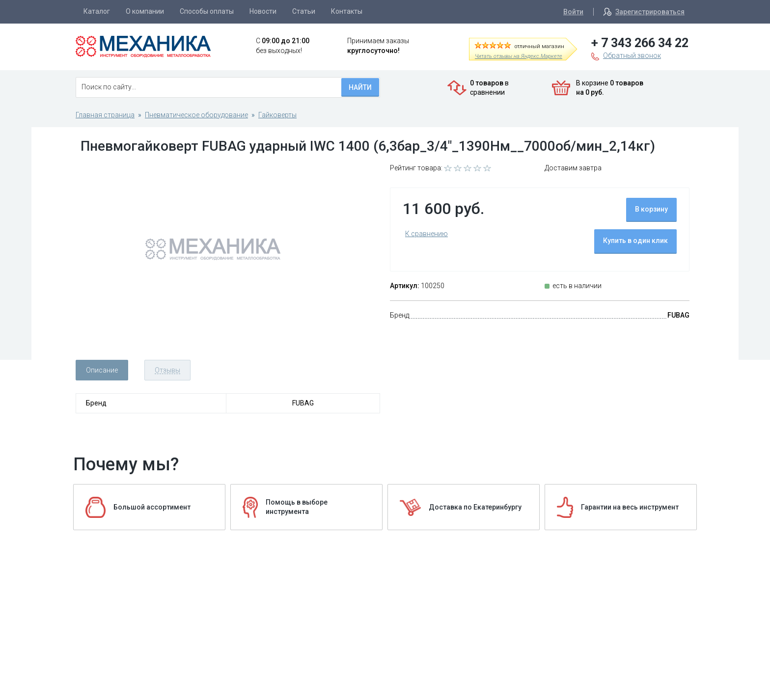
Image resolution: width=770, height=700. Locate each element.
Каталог (97, 11)
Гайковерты (277, 115)
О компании (145, 11)
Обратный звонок (632, 55)
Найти (360, 87)
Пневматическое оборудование (196, 115)
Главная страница (105, 115)
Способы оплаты (207, 11)
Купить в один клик (635, 241)
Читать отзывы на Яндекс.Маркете (519, 56)
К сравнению (426, 234)
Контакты (347, 11)
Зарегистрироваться (650, 12)
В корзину (651, 209)
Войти (573, 12)
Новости (263, 11)
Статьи (304, 11)
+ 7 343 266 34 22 (640, 43)
